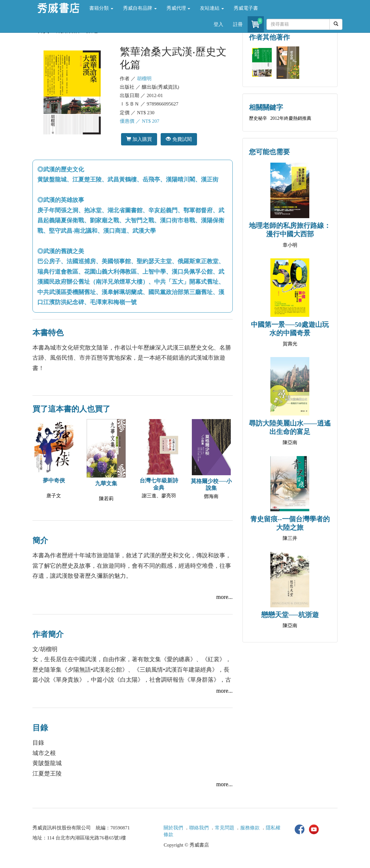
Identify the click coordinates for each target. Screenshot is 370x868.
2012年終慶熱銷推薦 (291, 118)
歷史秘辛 (258, 118)
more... (224, 597)
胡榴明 (144, 79)
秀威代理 (179, 8)
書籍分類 (101, 8)
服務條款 (250, 828)
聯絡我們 (199, 828)
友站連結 (212, 8)
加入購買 (139, 139)
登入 (218, 24)
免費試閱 (179, 139)
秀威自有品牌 (140, 8)
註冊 (238, 24)
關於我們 (173, 828)
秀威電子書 (246, 8)
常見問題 (225, 828)
